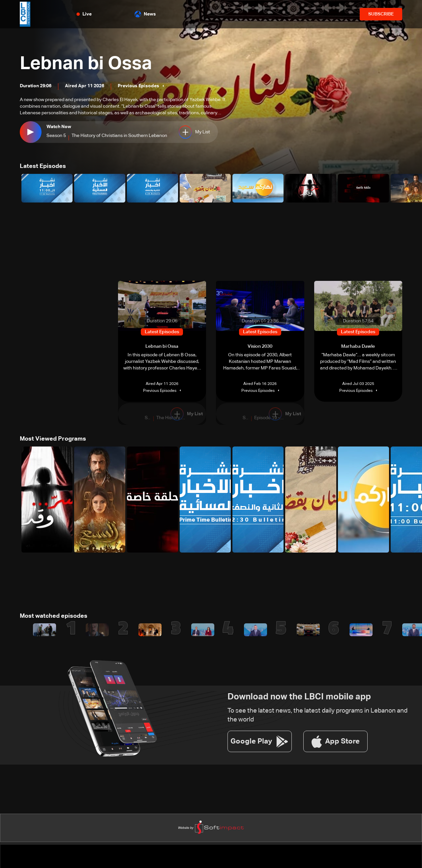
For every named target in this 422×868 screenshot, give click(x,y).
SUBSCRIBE (381, 14)
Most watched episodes (54, 616)
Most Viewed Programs (53, 439)
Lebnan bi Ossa (87, 64)
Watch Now (59, 127)
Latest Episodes (43, 166)
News (145, 14)
